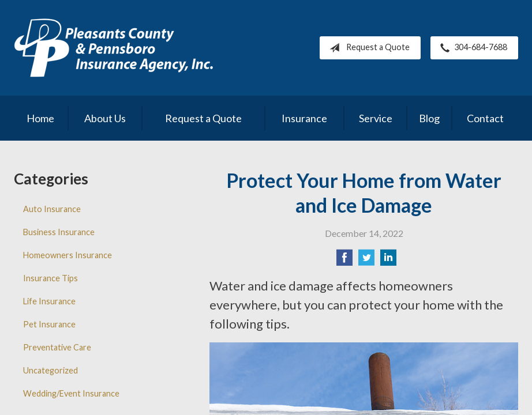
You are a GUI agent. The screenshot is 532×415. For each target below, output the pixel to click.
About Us (105, 118)
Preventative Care (57, 347)
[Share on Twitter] (366, 261)
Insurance (304, 118)
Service (376, 118)
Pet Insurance (49, 324)
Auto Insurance (52, 209)
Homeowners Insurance (68, 255)
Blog (429, 118)
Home (40, 118)
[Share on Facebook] (344, 261)
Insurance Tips (50, 278)
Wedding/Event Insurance (71, 393)
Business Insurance (59, 232)
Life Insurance (49, 301)
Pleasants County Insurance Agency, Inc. (113, 48)
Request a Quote (367, 48)
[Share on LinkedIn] (388, 261)
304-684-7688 (471, 48)
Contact (485, 118)
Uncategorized (50, 370)
